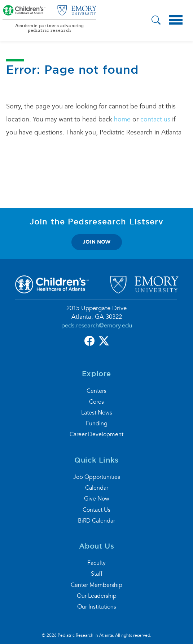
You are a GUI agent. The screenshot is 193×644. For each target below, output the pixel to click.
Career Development (96, 434)
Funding (97, 424)
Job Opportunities (97, 477)
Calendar (97, 488)
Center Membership (96, 585)
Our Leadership (97, 596)
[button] (156, 21)
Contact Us (96, 510)
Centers (96, 391)
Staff (97, 574)
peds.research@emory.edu (97, 325)
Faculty (96, 563)
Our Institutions (97, 607)
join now (97, 242)
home (122, 119)
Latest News (97, 413)
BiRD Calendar (96, 521)
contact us (155, 119)
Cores (96, 402)
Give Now (97, 499)
